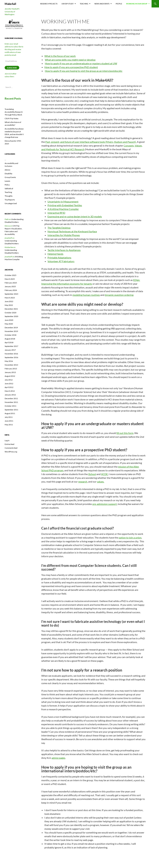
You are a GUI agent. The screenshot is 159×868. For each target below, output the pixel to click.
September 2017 (11, 346)
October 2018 (10, 335)
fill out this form (125, 433)
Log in (7, 440)
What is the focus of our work (60, 56)
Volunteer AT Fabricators (61, 261)
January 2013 (10, 372)
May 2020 (9, 324)
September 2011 (11, 410)
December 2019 (11, 328)
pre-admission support (105, 504)
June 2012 (9, 384)
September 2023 (11, 294)
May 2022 (9, 305)
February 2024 (11, 290)
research (83, 482)
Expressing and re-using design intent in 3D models (75, 216)
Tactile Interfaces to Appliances (64, 250)
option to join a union (130, 538)
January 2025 (10, 286)
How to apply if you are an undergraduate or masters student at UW (81, 63)
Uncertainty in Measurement (63, 202)
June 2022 (9, 301)
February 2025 (11, 283)
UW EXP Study (68, 4)
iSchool (92, 474)
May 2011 (9, 425)
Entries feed (9, 444)
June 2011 (9, 421)
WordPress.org (11, 452)
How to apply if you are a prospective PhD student (71, 67)
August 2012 (10, 376)
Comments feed (11, 448)
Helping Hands (55, 254)
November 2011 (11, 402)
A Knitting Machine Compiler (63, 209)
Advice (7, 170)
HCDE (104, 474)
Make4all (10, 4)
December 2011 (11, 398)
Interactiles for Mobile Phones (64, 235)
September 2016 (11, 357)
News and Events (102, 4)
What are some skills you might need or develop (70, 60)
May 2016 (9, 361)
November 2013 (11, 365)
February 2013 (11, 369)
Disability (8, 174)
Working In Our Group (137, 4)
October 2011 (10, 406)
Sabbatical (9, 188)
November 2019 (11, 331)
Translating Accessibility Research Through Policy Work (14, 112)
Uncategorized (11, 203)
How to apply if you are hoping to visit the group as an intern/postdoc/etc (84, 71)
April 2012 (9, 387)
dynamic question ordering (119, 295)
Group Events (10, 177)
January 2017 (10, 350)
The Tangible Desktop (59, 228)
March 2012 (10, 391)
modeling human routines (86, 295)
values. (101, 482)
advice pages (58, 758)
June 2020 (9, 320)
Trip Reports (10, 200)
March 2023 (10, 298)
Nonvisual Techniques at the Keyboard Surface (72, 231)
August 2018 (10, 339)
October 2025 (10, 275)
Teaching (84, 4)
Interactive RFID (56, 213)
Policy (7, 185)
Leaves (7, 181)
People (119, 4)
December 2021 (11, 309)
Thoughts (9, 196)
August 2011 (10, 413)
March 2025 (10, 279)
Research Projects (49, 4)
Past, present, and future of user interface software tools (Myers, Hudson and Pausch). (91, 142)
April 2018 (9, 342)
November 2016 (11, 354)
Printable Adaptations (59, 258)
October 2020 (10, 313)
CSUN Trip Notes (11, 118)
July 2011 (9, 417)
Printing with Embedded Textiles (65, 205)
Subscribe (12, 68)
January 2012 (10, 395)
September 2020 (11, 316)
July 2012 (9, 380)
